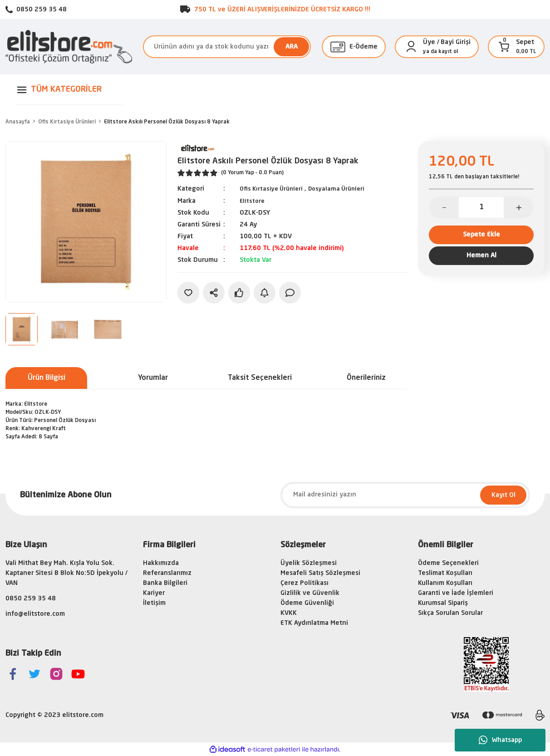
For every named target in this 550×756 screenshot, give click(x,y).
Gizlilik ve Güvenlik (310, 593)
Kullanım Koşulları (445, 583)
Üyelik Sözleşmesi (309, 563)
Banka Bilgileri (165, 583)
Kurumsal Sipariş (443, 603)
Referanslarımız (167, 573)
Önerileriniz (366, 378)
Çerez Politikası (304, 583)
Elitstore (253, 201)
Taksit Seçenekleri (260, 378)
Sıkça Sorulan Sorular (450, 613)
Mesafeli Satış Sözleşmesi (320, 573)
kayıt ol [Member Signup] (448, 52)
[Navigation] (69, 90)
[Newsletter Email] (405, 495)
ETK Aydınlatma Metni (314, 623)
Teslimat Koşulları (445, 573)
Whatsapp (500, 740)
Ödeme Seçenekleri (448, 563)
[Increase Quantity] (518, 207)
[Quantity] (481, 207)
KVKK (289, 613)
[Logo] (69, 47)
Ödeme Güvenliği (307, 603)
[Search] (227, 47)
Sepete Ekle (481, 236)
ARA (292, 47)
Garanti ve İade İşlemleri (456, 593)
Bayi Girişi (456, 42)
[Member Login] (411, 47)
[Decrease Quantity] (444, 207)
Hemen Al (481, 262)
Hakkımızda (161, 563)
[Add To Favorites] (188, 292)
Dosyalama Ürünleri (343, 189)
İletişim (154, 603)
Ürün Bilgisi (47, 378)
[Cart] (504, 47)
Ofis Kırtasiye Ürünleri (274, 189)
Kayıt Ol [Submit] (503, 495)
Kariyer (154, 593)
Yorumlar (153, 378)
